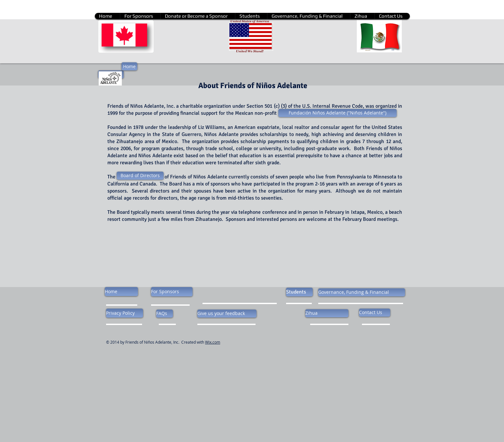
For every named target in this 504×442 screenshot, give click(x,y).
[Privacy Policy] (125, 313)
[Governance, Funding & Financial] (362, 292)
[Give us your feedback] (227, 314)
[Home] (129, 66)
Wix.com (213, 342)
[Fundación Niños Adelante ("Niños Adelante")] (337, 113)
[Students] (299, 292)
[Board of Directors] (140, 176)
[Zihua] (327, 313)
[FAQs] (165, 314)
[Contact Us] (375, 313)
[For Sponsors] (172, 292)
